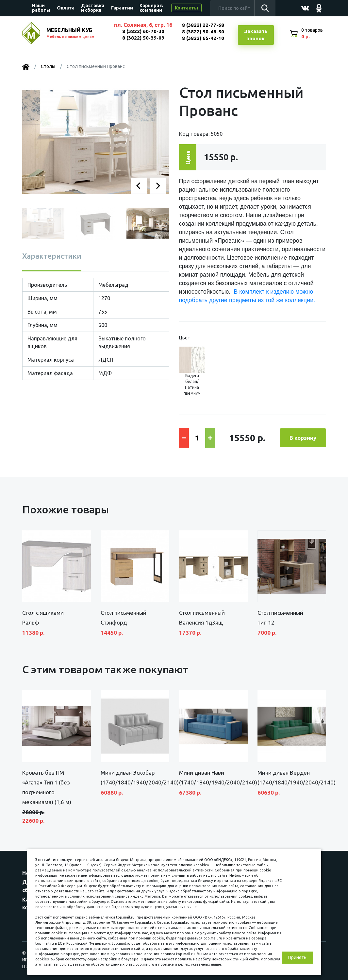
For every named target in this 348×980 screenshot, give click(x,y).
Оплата (66, 8)
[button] (139, 186)
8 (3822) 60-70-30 (143, 31)
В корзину (303, 438)
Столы (48, 66)
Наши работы (41, 8)
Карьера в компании (151, 8)
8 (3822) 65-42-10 (203, 38)
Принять (297, 957)
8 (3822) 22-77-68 (203, 25)
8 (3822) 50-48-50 (203, 32)
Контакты (186, 8)
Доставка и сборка (93, 8)
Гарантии (122, 8)
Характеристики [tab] (52, 256)
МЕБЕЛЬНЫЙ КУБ (77, 34)
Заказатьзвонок (256, 35)
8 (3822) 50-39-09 (143, 38)
